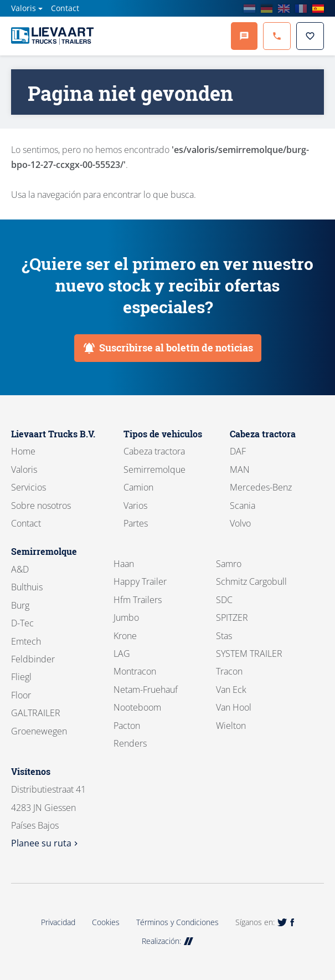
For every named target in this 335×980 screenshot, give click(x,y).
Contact (65, 8)
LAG (122, 654)
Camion (138, 487)
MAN (240, 469)
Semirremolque (154, 469)
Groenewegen (39, 731)
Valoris (24, 8)
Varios (135, 506)
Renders (130, 743)
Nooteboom (137, 707)
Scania (243, 506)
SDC (224, 600)
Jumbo (126, 617)
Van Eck (231, 690)
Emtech (26, 641)
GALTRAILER (36, 713)
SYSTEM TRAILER (249, 654)
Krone (125, 636)
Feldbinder (33, 659)
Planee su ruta (46, 843)
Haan (124, 564)
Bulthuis (27, 587)
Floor (21, 695)
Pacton (127, 726)
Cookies (106, 922)
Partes (136, 523)
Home (23, 451)
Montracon (135, 671)
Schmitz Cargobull (251, 581)
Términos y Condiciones (177, 922)
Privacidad (58, 922)
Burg (20, 605)
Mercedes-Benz (261, 487)
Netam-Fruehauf (146, 690)
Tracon (229, 671)
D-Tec (22, 623)
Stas (224, 636)
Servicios (29, 487)
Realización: (167, 941)
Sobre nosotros (41, 506)
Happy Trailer (140, 581)
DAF (238, 451)
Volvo (240, 523)
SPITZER (232, 617)
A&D (20, 569)
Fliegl (21, 677)
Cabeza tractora (154, 451)
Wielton (231, 726)
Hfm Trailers (138, 600)
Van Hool (234, 707)
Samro (229, 564)
